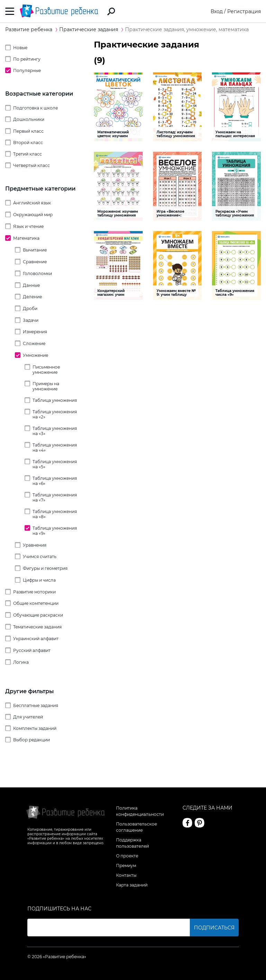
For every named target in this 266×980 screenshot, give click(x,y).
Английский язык (32, 203)
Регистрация (244, 11)
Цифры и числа (39, 580)
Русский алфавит (32, 650)
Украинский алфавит (36, 639)
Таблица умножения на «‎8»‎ (55, 514)
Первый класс (28, 131)
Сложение (34, 343)
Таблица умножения (55, 400)
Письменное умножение (46, 370)
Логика (21, 662)
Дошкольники (29, 119)
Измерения (35, 332)
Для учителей (28, 717)
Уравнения (35, 545)
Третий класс (28, 154)
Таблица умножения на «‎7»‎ (55, 497)
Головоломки (37, 273)
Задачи (31, 320)
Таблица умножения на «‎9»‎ (55, 531)
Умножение (36, 355)
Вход (217, 11)
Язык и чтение (28, 226)
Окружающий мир (33, 215)
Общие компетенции (36, 603)
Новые (20, 48)
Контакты (126, 875)
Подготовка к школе (36, 108)
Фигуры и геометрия (45, 568)
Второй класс (28, 143)
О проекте (127, 856)
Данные (31, 285)
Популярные (27, 70)
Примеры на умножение (46, 386)
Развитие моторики (34, 592)
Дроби (30, 308)
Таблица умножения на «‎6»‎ (55, 481)
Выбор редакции (32, 740)
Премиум (126, 866)
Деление (32, 297)
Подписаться (214, 928)
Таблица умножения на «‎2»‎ (55, 414)
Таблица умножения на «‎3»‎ (55, 431)
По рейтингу (27, 59)
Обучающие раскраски (38, 615)
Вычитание (35, 250)
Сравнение (35, 262)
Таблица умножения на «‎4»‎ (55, 448)
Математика (26, 238)
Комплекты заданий (35, 728)
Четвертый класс (32, 165)
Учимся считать (40, 557)
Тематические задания (37, 627)
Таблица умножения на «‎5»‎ (55, 464)
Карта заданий (132, 885)
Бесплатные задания (36, 705)
